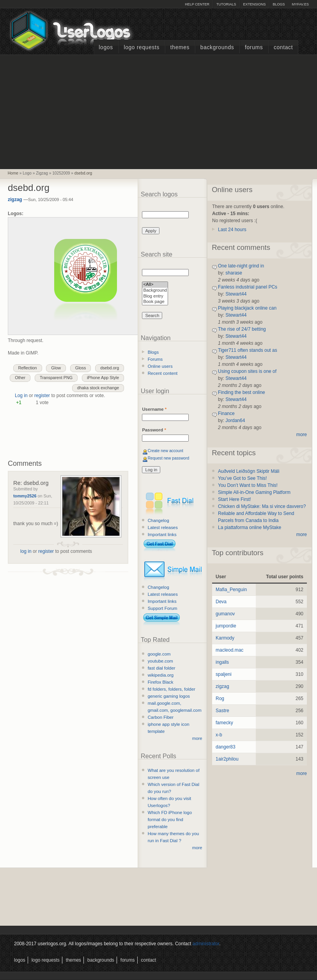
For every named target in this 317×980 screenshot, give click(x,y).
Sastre (222, 711)
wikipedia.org (161, 675)
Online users (160, 366)
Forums (254, 47)
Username (154, 409)
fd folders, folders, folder (172, 689)
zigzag (15, 200)
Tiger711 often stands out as (248, 350)
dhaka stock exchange (98, 388)
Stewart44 (236, 294)
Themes (180, 47)
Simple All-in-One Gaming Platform (254, 492)
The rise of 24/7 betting (242, 329)
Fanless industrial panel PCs (248, 287)
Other (20, 378)
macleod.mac (229, 650)
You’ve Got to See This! (242, 478)
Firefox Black (161, 682)
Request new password (169, 458)
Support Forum (163, 608)
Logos (106, 47)
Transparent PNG (56, 378)
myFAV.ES (300, 4)
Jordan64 (235, 421)
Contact (283, 47)
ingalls (222, 662)
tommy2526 (25, 496)
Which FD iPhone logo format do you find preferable (170, 820)
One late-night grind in (241, 266)
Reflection (28, 368)
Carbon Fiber (161, 717)
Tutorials (226, 4)
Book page (155, 302)
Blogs (279, 4)
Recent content (163, 373)
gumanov (225, 614)
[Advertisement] (159, 111)
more (197, 738)
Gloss (81, 368)
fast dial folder (162, 668)
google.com (159, 654)
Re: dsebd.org (31, 483)
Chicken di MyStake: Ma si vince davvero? (262, 506)
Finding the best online (242, 392)
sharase (234, 273)
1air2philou (227, 759)
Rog (220, 698)
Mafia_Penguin (231, 590)
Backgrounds (217, 47)
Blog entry (155, 297)
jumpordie (226, 626)
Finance (226, 413)
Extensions (254, 4)
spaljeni (224, 674)
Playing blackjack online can (247, 308)
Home (13, 173)
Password (154, 430)
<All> (155, 285)
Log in (21, 396)
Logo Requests (142, 47)
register (42, 396)
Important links (162, 535)
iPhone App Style (103, 378)
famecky (224, 723)
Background (155, 291)
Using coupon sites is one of (247, 371)
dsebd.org (83, 173)
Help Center (197, 4)
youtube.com (160, 661)
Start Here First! (235, 499)
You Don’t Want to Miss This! (248, 485)
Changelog (158, 520)
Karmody (225, 638)
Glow (56, 368)
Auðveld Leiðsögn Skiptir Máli (249, 471)
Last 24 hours (232, 230)
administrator (206, 944)
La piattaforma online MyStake (250, 527)
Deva (221, 602)
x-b (219, 735)
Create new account (166, 451)
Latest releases (163, 527)
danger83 (226, 747)
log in (26, 551)
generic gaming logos (169, 696)
